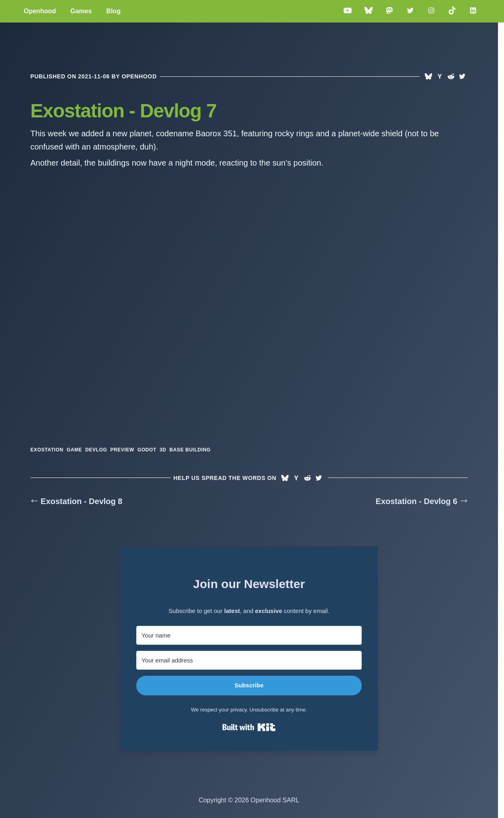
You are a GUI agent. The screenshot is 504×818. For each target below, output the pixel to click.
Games (81, 11)
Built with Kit (249, 727)
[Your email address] (249, 660)
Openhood (40, 11)
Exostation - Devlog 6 (422, 501)
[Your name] (249, 635)
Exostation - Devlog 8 (77, 501)
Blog (113, 11)
